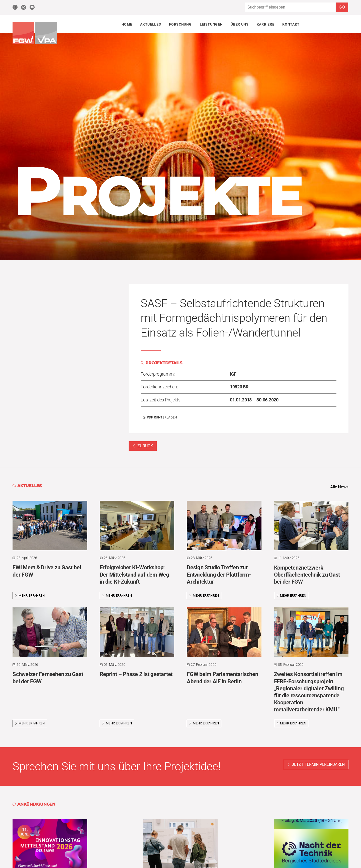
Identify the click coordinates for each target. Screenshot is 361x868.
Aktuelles (151, 24)
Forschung (180, 24)
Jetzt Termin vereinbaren (318, 765)
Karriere (265, 24)
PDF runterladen (160, 417)
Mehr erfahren (30, 596)
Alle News (339, 487)
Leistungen (211, 24)
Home (127, 24)
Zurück (143, 446)
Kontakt (291, 24)
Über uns (240, 24)
